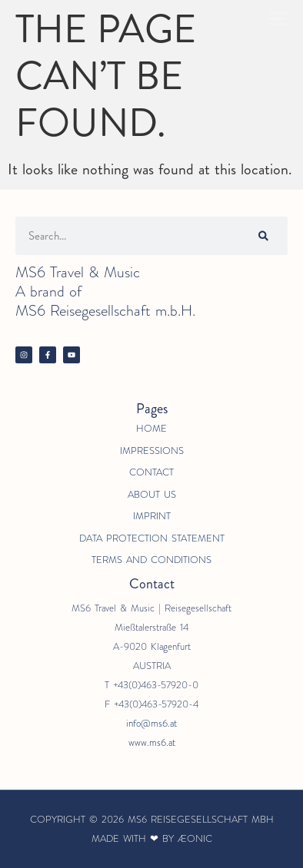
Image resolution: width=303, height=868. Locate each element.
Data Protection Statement (152, 538)
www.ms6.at (152, 742)
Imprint (152, 516)
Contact (151, 472)
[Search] (263, 236)
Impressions (152, 451)
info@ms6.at (151, 723)
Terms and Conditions (151, 560)
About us (152, 494)
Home (151, 428)
